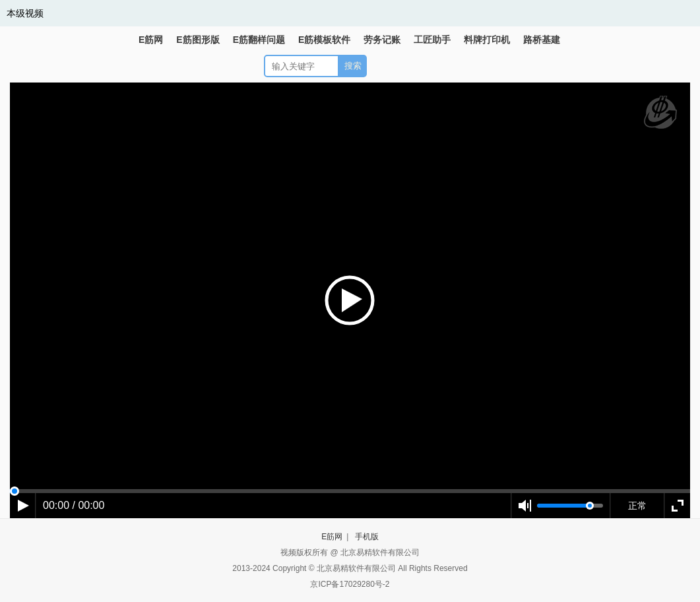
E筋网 (151, 40)
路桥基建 (542, 40)
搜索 (353, 66)
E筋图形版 (198, 40)
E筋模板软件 (324, 40)
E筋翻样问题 (259, 40)
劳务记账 (382, 40)
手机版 (367, 537)
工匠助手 (432, 40)
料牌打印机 (487, 40)
